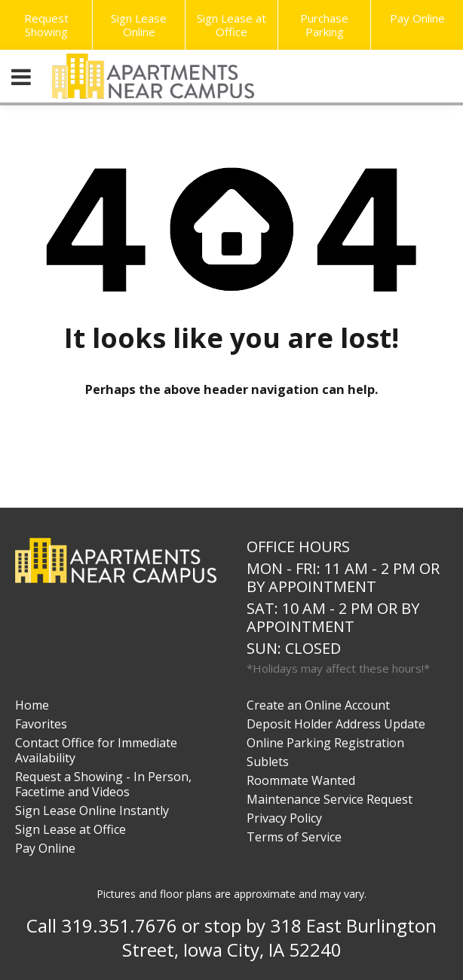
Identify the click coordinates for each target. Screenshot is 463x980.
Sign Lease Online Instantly (92, 811)
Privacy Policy (284, 818)
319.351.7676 (119, 925)
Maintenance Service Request (330, 799)
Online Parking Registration (325, 743)
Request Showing (46, 25)
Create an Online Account (318, 705)
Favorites (41, 724)
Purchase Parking (324, 25)
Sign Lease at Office (231, 25)
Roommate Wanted (301, 780)
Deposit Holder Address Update (336, 724)
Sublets (268, 762)
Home (32, 705)
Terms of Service (294, 837)
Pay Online (417, 18)
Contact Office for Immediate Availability (96, 750)
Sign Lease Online (139, 25)
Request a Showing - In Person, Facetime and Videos (103, 784)
